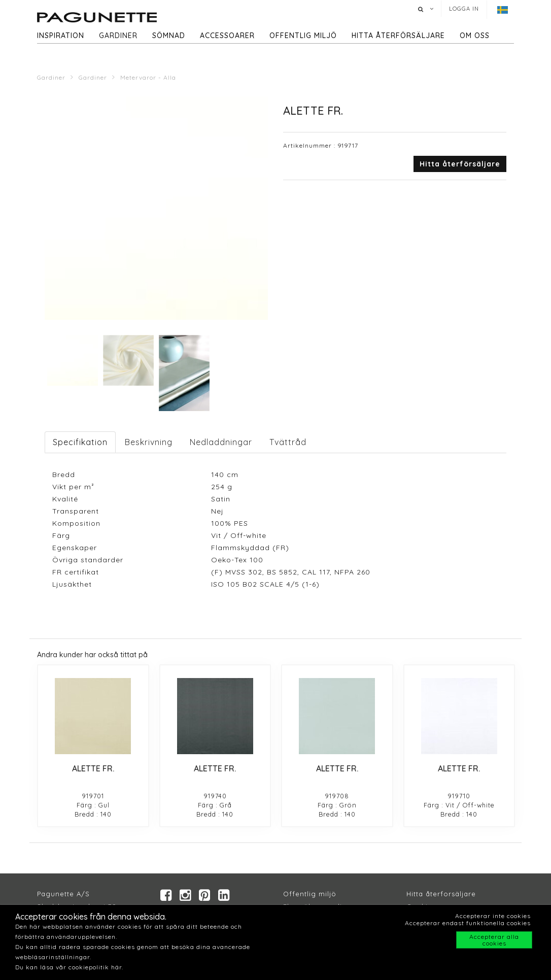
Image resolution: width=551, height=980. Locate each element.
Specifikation (80, 442)
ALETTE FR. (93, 768)
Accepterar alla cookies (494, 940)
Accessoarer (227, 36)
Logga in (464, 9)
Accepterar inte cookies (493, 916)
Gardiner (118, 36)
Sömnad (169, 36)
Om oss (475, 36)
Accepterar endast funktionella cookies (468, 923)
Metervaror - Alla (148, 77)
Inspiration (61, 36)
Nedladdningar (221, 442)
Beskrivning (149, 442)
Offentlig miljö (303, 36)
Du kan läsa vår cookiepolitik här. (69, 967)
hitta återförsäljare (398, 36)
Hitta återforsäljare (441, 894)
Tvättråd (288, 442)
